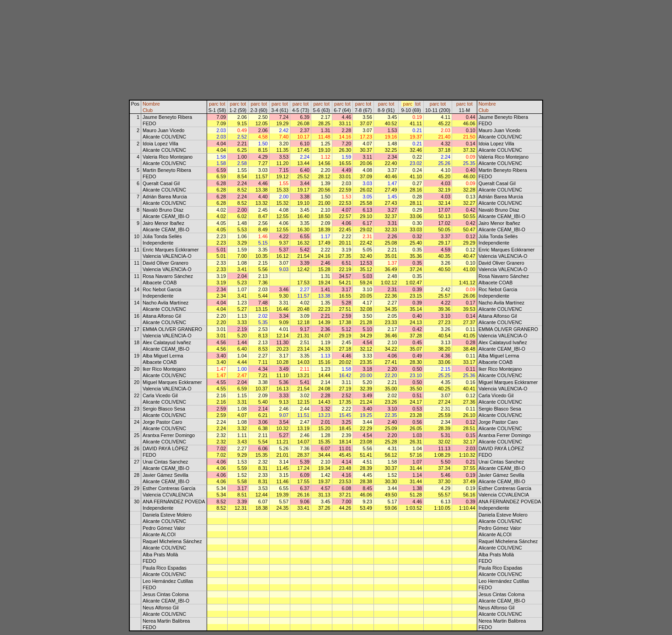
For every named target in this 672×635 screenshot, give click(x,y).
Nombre (151, 104)
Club (148, 110)
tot (223, 104)
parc (214, 104)
